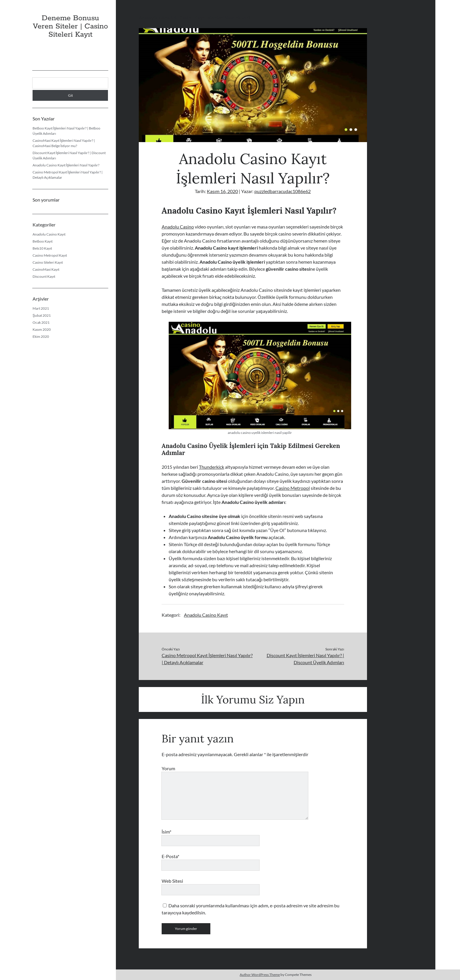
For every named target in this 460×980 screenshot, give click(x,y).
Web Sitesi (172, 881)
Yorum (168, 768)
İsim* (166, 832)
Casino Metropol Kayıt (50, 255)
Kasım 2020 (42, 329)
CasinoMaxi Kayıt (46, 269)
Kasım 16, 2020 (222, 191)
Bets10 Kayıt (42, 248)
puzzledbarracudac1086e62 (283, 191)
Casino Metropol (293, 488)
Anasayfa (148, 17)
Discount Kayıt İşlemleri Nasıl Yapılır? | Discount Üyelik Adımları (305, 659)
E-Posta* (170, 856)
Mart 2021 (41, 308)
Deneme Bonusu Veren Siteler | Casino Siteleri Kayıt (70, 26)
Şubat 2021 (42, 315)
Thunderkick (212, 467)
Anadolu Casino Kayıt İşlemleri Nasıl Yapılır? (66, 165)
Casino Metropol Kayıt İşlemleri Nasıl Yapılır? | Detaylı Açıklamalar (207, 659)
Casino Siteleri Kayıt (48, 262)
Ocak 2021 (41, 322)
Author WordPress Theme (260, 975)
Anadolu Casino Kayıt (49, 234)
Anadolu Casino (178, 227)
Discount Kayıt (44, 276)
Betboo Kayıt (43, 241)
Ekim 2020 (41, 336)
